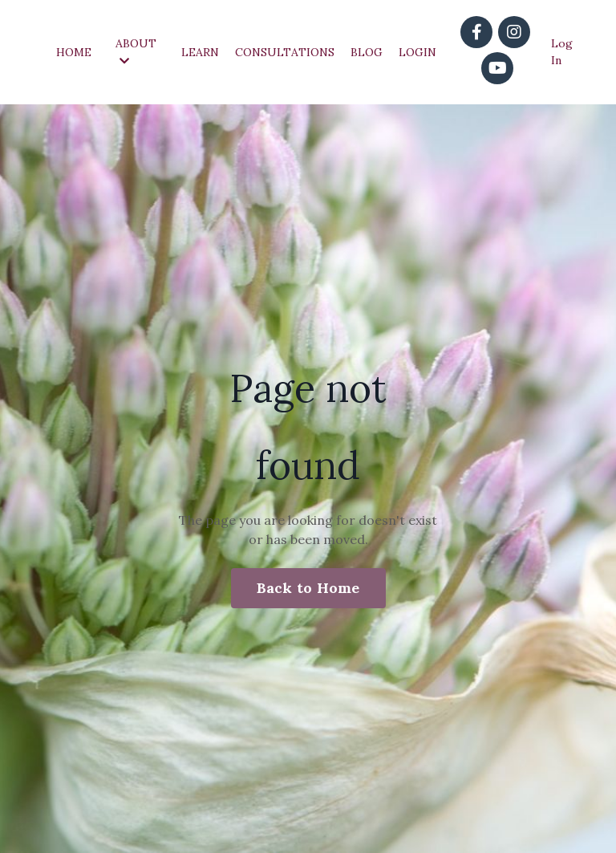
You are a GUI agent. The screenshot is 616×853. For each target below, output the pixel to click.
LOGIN (417, 52)
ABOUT (136, 51)
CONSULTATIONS (285, 52)
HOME (74, 52)
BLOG (367, 52)
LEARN (200, 52)
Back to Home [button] (308, 588)
